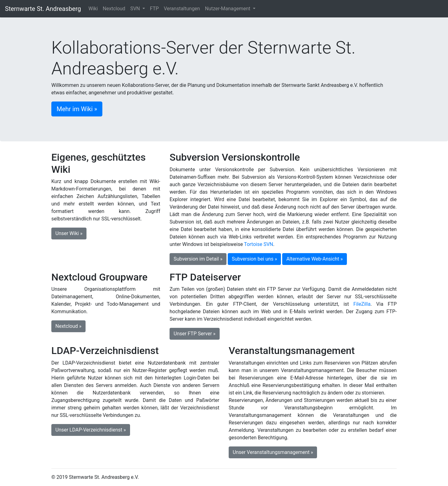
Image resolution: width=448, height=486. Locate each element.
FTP (154, 9)
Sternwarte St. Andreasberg (43, 9)
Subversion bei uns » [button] (254, 259)
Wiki (93, 9)
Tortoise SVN (259, 244)
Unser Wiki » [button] (69, 233)
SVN (136, 9)
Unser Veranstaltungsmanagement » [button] (273, 452)
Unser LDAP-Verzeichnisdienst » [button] (91, 430)
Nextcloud (114, 9)
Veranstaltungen (182, 9)
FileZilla (362, 304)
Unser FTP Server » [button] (195, 334)
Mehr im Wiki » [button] (77, 109)
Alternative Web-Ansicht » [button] (314, 259)
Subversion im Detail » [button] (198, 259)
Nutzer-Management (228, 9)
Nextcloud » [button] (68, 326)
